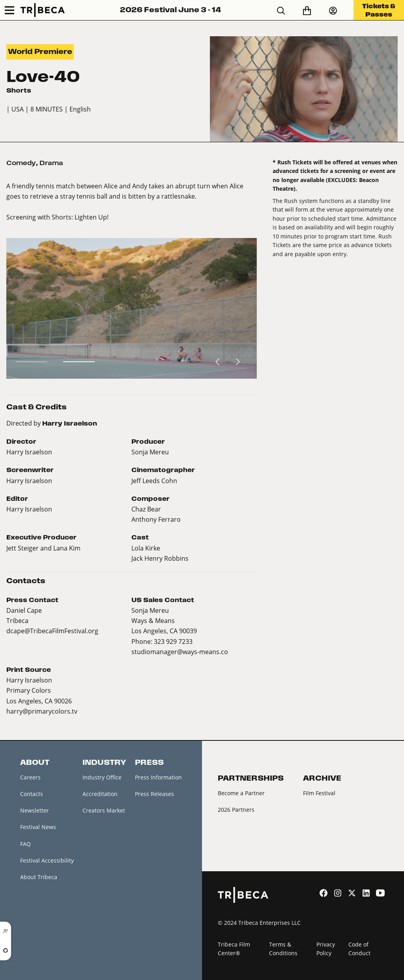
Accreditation (100, 794)
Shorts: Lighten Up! (80, 217)
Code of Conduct (359, 949)
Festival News (38, 827)
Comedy (21, 163)
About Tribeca (39, 877)
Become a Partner (241, 793)
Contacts (32, 794)
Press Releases (154, 794)
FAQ (25, 844)
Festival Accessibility (47, 860)
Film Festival (319, 793)
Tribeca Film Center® (234, 949)
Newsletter (35, 810)
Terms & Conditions (283, 949)
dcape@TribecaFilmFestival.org (52, 631)
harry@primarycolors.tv (42, 711)
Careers (30, 777)
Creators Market (104, 810)
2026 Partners (236, 810)
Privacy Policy (326, 949)
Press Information (158, 777)
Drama (51, 163)
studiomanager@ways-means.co (180, 652)
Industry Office (102, 777)
